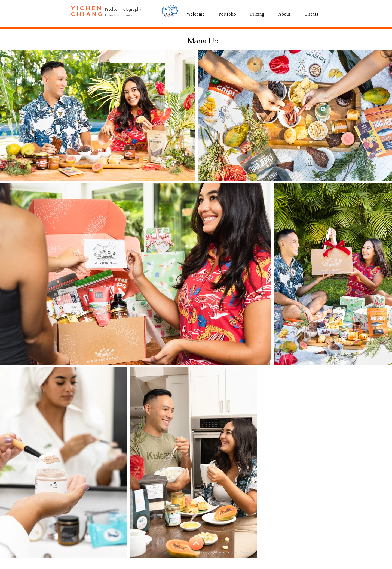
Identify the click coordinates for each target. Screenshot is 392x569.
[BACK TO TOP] (196, 543)
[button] (227, 14)
